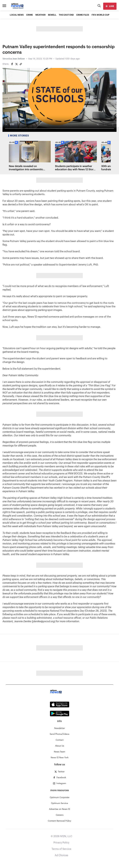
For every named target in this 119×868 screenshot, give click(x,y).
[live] (110, 6)
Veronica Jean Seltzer (14, 59)
